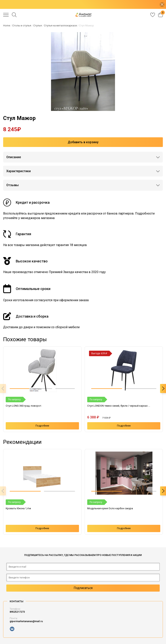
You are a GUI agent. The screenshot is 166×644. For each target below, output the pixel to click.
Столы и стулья (22, 26)
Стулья (38, 26)
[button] (19, 389)
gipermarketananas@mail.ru (26, 621)
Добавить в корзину (83, 142)
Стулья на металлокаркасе (60, 26)
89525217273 (17, 612)
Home (7, 26)
